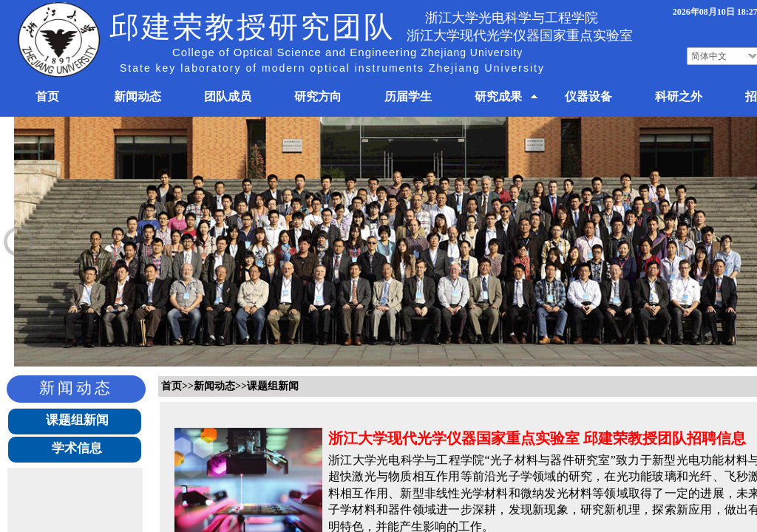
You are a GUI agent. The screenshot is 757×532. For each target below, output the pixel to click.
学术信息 (77, 448)
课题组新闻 (77, 420)
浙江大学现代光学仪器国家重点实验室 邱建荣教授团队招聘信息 (537, 438)
